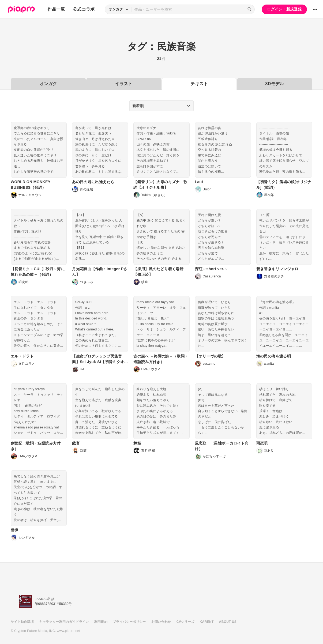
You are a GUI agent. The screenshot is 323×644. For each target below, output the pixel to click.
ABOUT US (228, 622)
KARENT (207, 622)
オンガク (48, 84)
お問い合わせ (161, 622)
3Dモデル (275, 84)
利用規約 (101, 622)
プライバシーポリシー (129, 622)
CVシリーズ (185, 622)
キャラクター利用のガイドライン (64, 622)
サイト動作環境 (22, 622)
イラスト (124, 84)
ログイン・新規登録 (284, 9)
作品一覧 (56, 9)
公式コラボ (84, 9)
